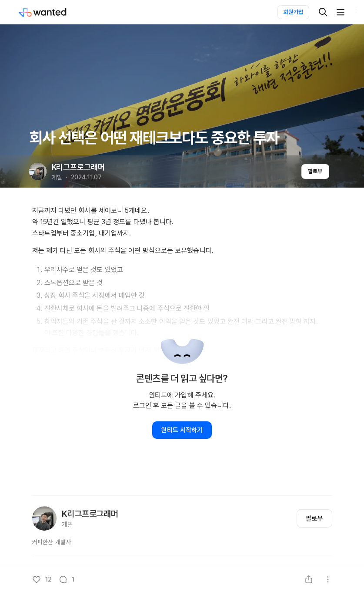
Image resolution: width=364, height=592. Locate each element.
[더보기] (341, 12)
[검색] (323, 12)
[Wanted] (51, 12)
